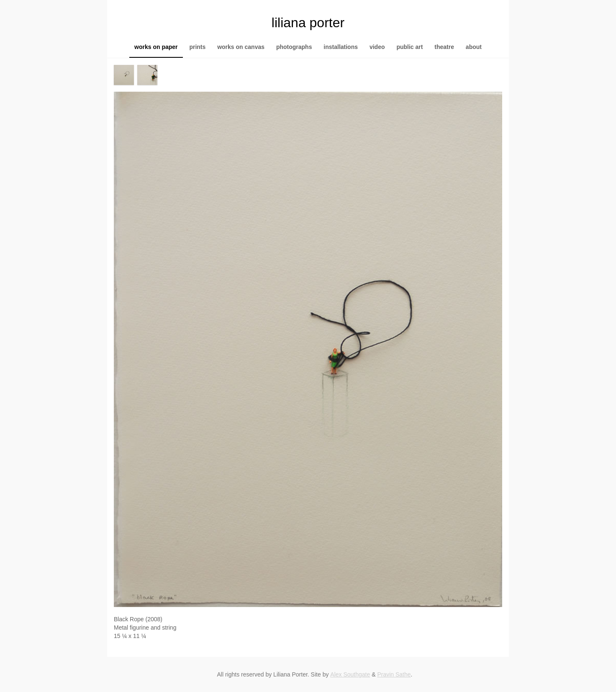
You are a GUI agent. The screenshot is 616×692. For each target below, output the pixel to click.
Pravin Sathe (394, 674)
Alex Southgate (350, 674)
